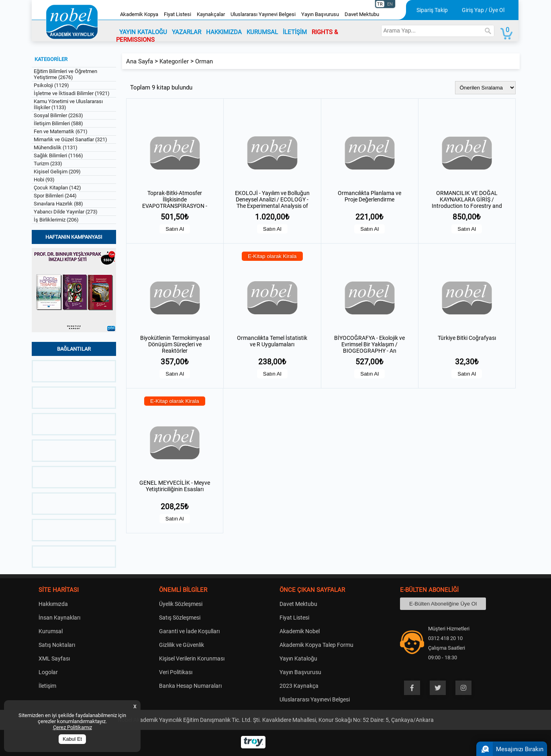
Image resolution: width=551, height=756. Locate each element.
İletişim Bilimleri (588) (58, 123)
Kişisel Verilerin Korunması (192, 658)
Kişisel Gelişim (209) (57, 172)
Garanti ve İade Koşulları (189, 631)
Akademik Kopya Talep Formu (316, 645)
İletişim (47, 686)
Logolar (48, 672)
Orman (204, 61)
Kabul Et (72, 739)
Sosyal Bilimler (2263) (58, 115)
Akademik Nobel (300, 631)
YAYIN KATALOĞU (143, 32)
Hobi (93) (44, 180)
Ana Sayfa (140, 61)
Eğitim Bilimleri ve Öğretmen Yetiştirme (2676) (65, 74)
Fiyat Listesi (178, 14)
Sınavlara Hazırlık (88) (58, 204)
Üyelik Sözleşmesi (181, 604)
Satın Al (175, 229)
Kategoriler (174, 61)
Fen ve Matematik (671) (61, 131)
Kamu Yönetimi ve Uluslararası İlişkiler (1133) (68, 104)
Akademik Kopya (139, 14)
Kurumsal (51, 631)
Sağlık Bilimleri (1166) (58, 155)
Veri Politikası (176, 672)
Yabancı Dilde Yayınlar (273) (66, 212)
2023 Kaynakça (299, 686)
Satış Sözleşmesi (180, 618)
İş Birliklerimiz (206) (56, 220)
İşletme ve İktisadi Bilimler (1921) (72, 93)
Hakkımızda (53, 604)
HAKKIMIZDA (224, 32)
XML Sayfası (54, 658)
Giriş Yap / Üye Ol (483, 10)
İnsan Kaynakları (59, 618)
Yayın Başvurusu (320, 14)
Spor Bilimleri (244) (55, 196)
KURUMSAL (262, 32)
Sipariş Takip (432, 10)
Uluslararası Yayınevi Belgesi (263, 14)
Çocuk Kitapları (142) (57, 188)
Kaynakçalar (211, 14)
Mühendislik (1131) (56, 147)
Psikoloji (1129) (51, 85)
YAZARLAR (187, 32)
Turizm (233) (48, 164)
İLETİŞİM (295, 32)
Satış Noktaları (57, 645)
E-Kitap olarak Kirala (272, 256)
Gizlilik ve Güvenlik (182, 645)
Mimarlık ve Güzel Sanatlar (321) (70, 139)
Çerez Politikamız (72, 727)
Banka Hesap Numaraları (190, 686)
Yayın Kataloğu (298, 658)
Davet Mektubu (362, 14)
